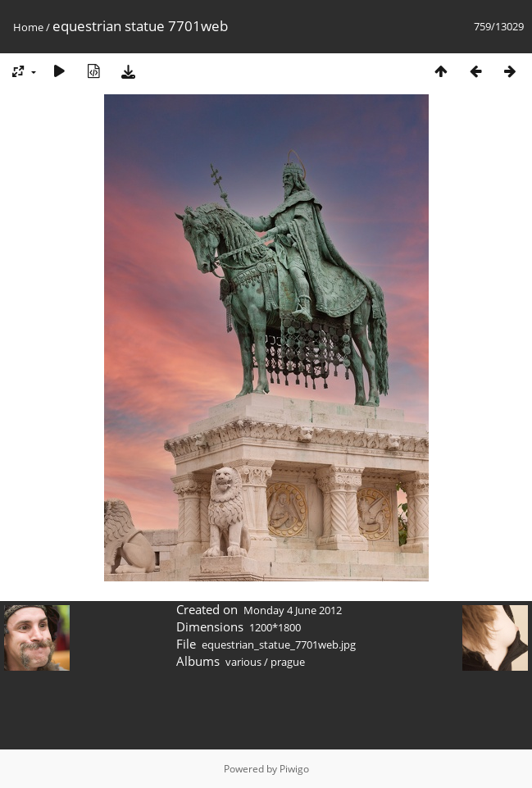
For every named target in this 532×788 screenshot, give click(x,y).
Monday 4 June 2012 (293, 610)
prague (288, 662)
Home (28, 27)
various (243, 662)
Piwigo (294, 769)
